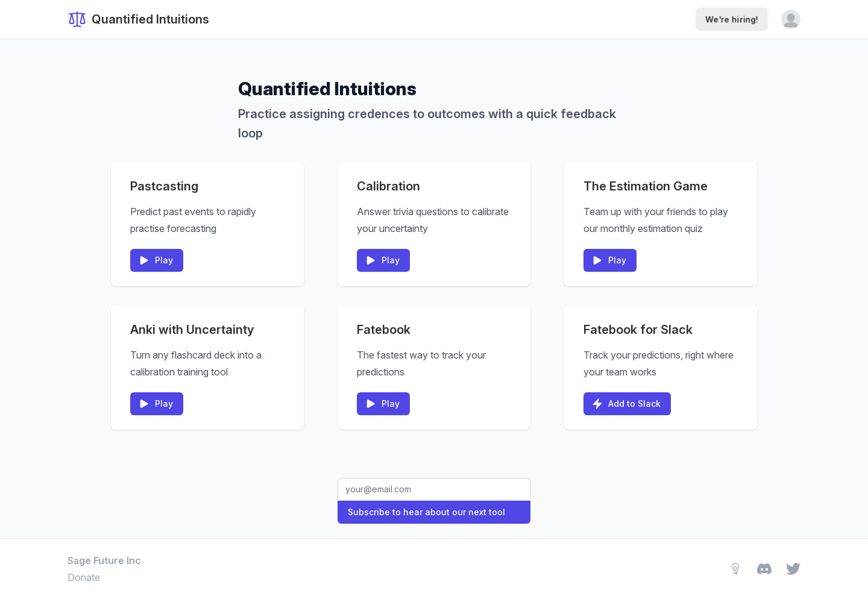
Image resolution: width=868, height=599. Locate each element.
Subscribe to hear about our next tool (426, 512)
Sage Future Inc (104, 560)
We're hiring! (732, 19)
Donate (84, 577)
